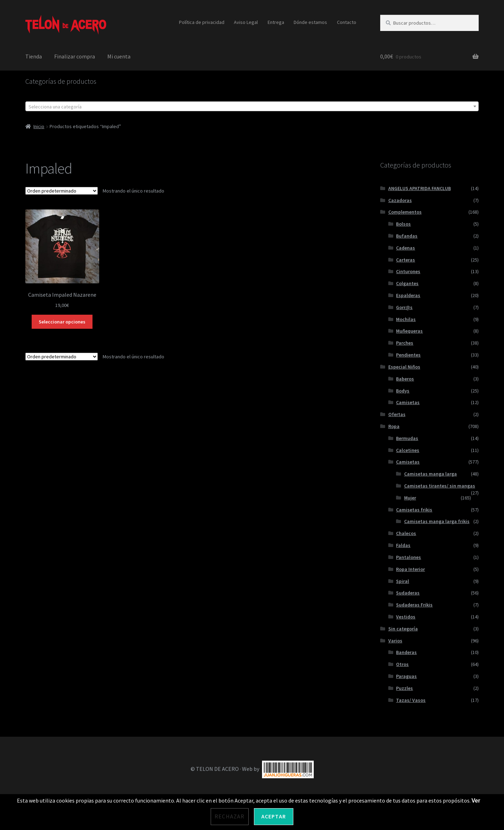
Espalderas (408, 295)
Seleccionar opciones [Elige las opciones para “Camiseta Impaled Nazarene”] (62, 322)
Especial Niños (404, 367)
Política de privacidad (202, 22)
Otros (402, 664)
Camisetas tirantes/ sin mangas (440, 486)
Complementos (405, 212)
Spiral (403, 581)
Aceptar (274, 816)
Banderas (406, 652)
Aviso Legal (246, 22)
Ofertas (397, 414)
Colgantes (407, 283)
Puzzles (404, 688)
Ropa (394, 426)
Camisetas (408, 402)
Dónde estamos (310, 22)
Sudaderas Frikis (414, 605)
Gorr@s (404, 307)
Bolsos (403, 224)
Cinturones (408, 271)
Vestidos (406, 617)
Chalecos (406, 533)
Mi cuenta (119, 56)
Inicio (39, 126)
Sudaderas (408, 593)
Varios (395, 641)
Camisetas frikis (414, 510)
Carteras (406, 260)
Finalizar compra (75, 56)
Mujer (410, 498)
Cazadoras (400, 200)
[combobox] (252, 106)
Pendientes (408, 355)
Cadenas (406, 248)
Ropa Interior (410, 569)
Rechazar (230, 816)
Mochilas (406, 319)
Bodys (403, 391)
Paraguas (406, 676)
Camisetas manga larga (430, 474)
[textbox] (252, 107)
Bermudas (407, 438)
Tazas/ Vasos (411, 700)
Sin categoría (403, 629)
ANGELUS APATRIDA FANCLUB (420, 188)
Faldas (403, 545)
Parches (405, 343)
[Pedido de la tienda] (62, 191)
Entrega (276, 22)
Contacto (347, 22)
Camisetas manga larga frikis (437, 521)
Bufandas (407, 236)
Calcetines (408, 450)
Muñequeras (409, 331)
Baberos (405, 379)
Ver (476, 801)
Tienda (34, 56)
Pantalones (409, 557)
